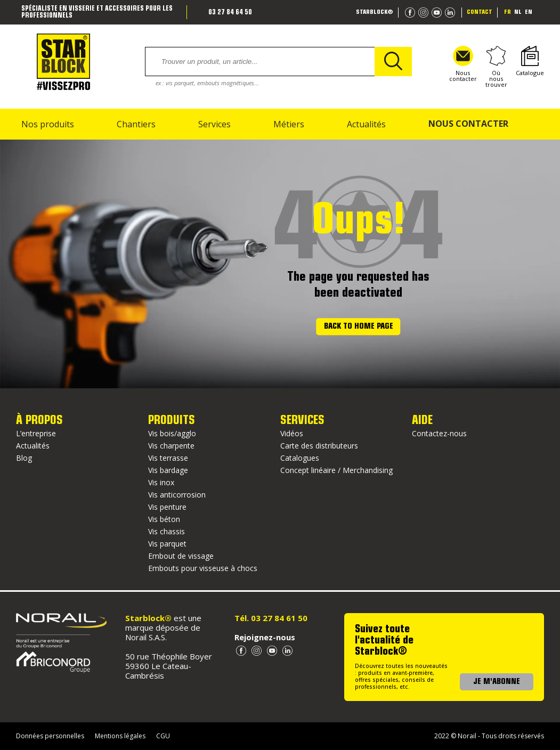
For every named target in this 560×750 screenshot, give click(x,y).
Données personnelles (50, 736)
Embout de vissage (181, 556)
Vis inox (161, 482)
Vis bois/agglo (172, 433)
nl (518, 12)
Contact (480, 12)
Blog (24, 458)
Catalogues (300, 458)
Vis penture (167, 507)
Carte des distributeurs (319, 446)
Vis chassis (167, 531)
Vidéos (292, 433)
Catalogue (530, 61)
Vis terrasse (168, 458)
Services (214, 124)
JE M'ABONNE (497, 682)
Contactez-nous (439, 433)
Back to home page (359, 327)
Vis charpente (171, 446)
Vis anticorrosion (177, 495)
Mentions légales (120, 736)
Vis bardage (168, 470)
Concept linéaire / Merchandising (336, 470)
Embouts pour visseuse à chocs (203, 568)
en (529, 12)
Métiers (289, 124)
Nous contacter (463, 64)
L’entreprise (36, 433)
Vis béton (164, 519)
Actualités (366, 124)
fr (508, 12)
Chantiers (136, 124)
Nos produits (48, 124)
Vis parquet (167, 544)
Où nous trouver (496, 67)
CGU (163, 736)
